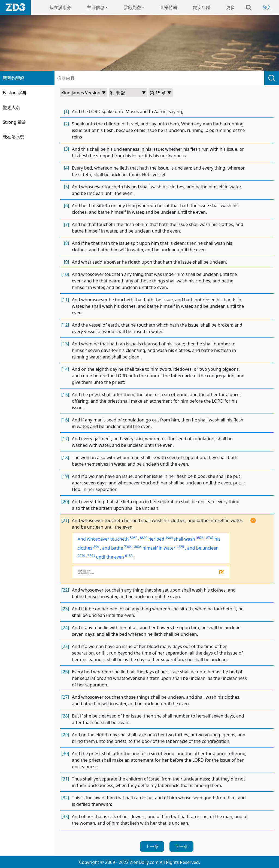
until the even (110, 557)
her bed (156, 539)
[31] (65, 779)
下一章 (181, 846)
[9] (66, 262)
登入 (267, 7)
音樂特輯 (169, 7)
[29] (65, 735)
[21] (65, 520)
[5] (66, 187)
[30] (65, 754)
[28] (65, 716)
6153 (129, 556)
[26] (65, 672)
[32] (65, 798)
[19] (65, 476)
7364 (128, 547)
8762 (210, 538)
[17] (65, 439)
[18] (65, 457)
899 (96, 547)
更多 (231, 7)
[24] (65, 628)
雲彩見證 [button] (132, 7)
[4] (66, 168)
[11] (65, 300)
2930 (81, 556)
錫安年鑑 (202, 7)
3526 (200, 538)
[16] (65, 420)
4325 (180, 547)
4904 (169, 538)
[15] (65, 394)
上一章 (152, 846)
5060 (134, 538)
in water (167, 548)
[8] (66, 243)
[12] (65, 325)
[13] (65, 344)
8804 (138, 547)
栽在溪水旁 (60, 7)
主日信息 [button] (96, 7)
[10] (65, 274)
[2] (66, 124)
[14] (65, 369)
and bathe (113, 548)
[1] (66, 111)
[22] (65, 590)
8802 (144, 538)
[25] (65, 646)
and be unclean (203, 548)
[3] (66, 149)
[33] (65, 816)
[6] (66, 206)
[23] (65, 609)
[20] (65, 502)
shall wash (184, 539)
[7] (66, 224)
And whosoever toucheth (103, 539)
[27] (65, 697)
